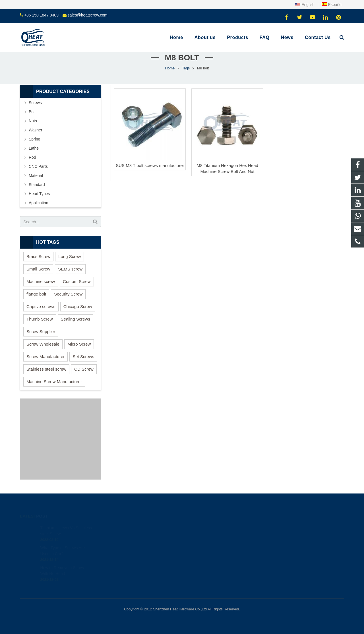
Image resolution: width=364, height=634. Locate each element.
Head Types (39, 194)
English (305, 5)
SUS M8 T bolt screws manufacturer (150, 165)
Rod (32, 157)
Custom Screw (77, 281)
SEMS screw (70, 269)
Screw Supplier (41, 332)
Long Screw (70, 256)
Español (332, 5)
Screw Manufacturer (45, 357)
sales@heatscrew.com (88, 15)
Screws (35, 103)
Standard (37, 185)
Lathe (34, 148)
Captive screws (41, 306)
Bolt (32, 112)
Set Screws (83, 357)
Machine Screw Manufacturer (54, 382)
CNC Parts (38, 166)
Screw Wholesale (43, 344)
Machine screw (41, 281)
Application (39, 203)
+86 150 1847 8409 (41, 15)
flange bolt (36, 294)
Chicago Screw (78, 306)
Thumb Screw (40, 319)
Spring (34, 139)
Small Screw (38, 269)
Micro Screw (79, 344)
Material (36, 175)
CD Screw (84, 369)
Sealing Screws (76, 319)
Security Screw (68, 294)
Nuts (33, 121)
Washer (36, 130)
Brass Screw (38, 256)
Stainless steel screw (46, 369)
